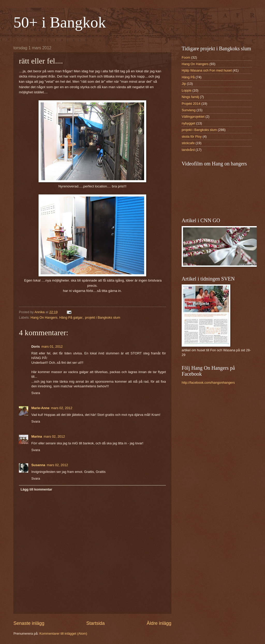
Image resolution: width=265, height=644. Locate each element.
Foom (186, 57)
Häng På (188, 77)
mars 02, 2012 (62, 408)
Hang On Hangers (44, 317)
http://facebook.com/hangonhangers (208, 383)
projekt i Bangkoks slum (103, 317)
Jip (184, 84)
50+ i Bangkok (60, 22)
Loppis (187, 90)
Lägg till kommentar (36, 489)
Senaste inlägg (29, 623)
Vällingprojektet (193, 117)
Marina (37, 436)
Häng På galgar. (71, 317)
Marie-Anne (40, 408)
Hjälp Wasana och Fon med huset (207, 70)
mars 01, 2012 (52, 346)
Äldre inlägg (159, 623)
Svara (36, 393)
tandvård (188, 150)
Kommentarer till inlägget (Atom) (63, 633)
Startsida (95, 623)
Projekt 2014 (191, 104)
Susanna (38, 465)
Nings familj (190, 97)
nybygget (188, 123)
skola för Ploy (192, 136)
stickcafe (188, 143)
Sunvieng (189, 110)
